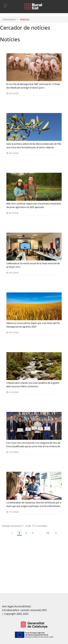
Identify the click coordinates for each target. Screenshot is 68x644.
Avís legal (8, 606)
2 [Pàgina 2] (26, 533)
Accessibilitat (22, 606)
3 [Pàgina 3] (33, 533)
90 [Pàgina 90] (48, 533)
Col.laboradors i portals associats (22, 610)
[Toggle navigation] (5, 5)
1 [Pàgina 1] (19, 533)
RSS (45, 610)
